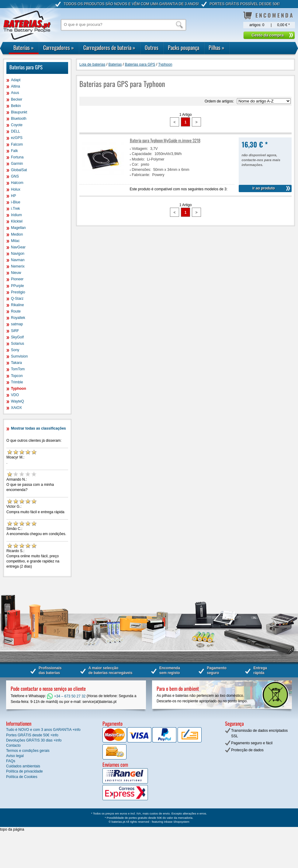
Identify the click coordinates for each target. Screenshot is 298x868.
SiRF (15, 331)
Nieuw (16, 273)
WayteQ (17, 401)
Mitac (15, 241)
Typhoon (19, 389)
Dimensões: (142, 170)
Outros (152, 47)
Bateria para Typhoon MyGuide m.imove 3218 (165, 140)
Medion (17, 234)
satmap (17, 324)
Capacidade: (142, 154)
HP (14, 196)
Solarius (17, 344)
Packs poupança (184, 47)
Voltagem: (140, 149)
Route (16, 311)
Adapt (16, 80)
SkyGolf (17, 337)
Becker (17, 99)
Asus (15, 93)
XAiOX (16, 408)
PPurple (17, 286)
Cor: (135, 164)
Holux (16, 189)
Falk (14, 151)
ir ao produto (264, 188)
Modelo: (139, 159)
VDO (15, 395)
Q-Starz (17, 299)
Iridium (16, 215)
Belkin (16, 106)
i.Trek (16, 209)
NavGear (18, 247)
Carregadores (59, 47)
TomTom (18, 369)
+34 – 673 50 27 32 (66, 696)
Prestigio (18, 292)
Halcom (17, 183)
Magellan (18, 228)
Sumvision (19, 356)
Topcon (17, 376)
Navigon (18, 254)
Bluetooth (19, 119)
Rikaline (17, 305)
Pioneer (17, 279)
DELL (16, 131)
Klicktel (17, 221)
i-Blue (16, 202)
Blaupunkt (19, 112)
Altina (16, 86)
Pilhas (217, 47)
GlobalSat (19, 170)
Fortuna (17, 157)
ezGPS (17, 138)
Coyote (17, 125)
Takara (16, 363)
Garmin (17, 164)
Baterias (24, 47)
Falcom (17, 144)
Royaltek (18, 318)
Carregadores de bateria (109, 47)
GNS (15, 176)
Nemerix (18, 266)
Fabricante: (141, 175)
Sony (15, 350)
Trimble (17, 382)
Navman (18, 260)
